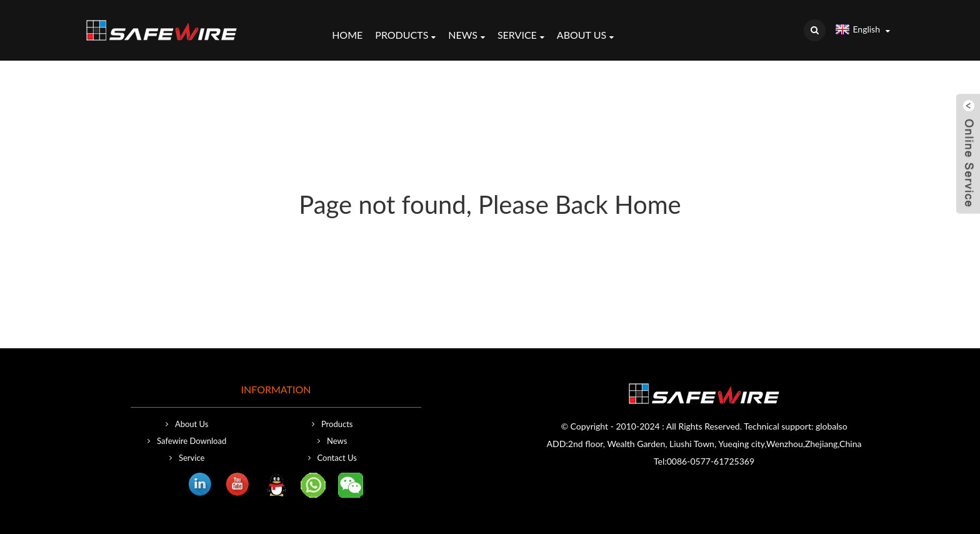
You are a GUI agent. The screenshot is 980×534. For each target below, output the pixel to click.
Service (521, 36)
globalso (832, 426)
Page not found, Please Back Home (490, 204)
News (467, 36)
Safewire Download (192, 441)
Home (347, 35)
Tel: (660, 461)
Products (405, 36)
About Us (585, 36)
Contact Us (337, 458)
